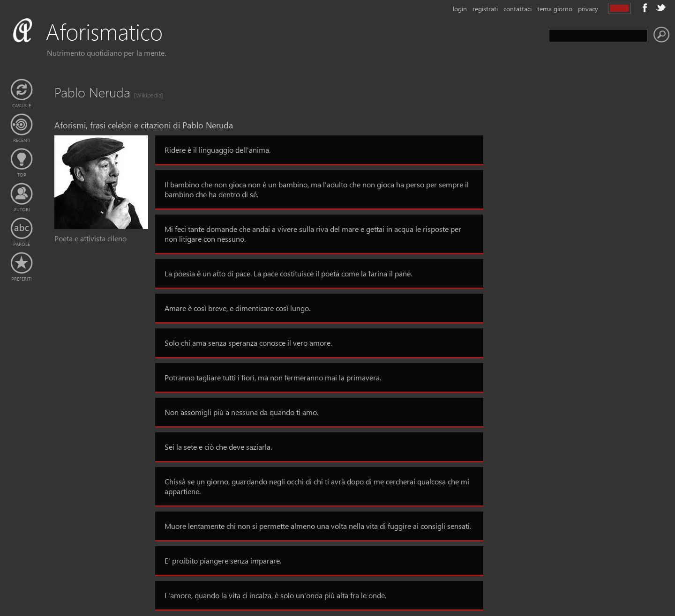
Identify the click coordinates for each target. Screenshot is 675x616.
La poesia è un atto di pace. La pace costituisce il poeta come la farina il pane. (288, 273)
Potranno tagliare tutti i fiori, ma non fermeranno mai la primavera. (273, 377)
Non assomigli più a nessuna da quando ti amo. (241, 412)
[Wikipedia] (146, 95)
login (460, 9)
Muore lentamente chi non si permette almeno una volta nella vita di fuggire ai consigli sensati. (318, 526)
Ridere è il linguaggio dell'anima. (217, 150)
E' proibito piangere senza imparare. (223, 560)
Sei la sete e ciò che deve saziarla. (218, 447)
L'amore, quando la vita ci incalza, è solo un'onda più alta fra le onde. (275, 595)
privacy (588, 9)
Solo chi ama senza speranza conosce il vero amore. (248, 343)
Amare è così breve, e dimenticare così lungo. (237, 308)
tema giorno (555, 9)
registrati (485, 9)
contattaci (517, 9)
